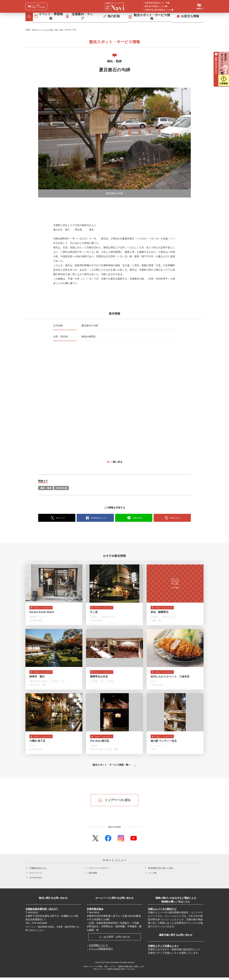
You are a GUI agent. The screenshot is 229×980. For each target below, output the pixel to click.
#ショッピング (158, 748)
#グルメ (42, 618)
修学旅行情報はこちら (155, 7)
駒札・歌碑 (59, 30)
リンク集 (152, 875)
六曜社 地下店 (37, 743)
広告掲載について (98, 948)
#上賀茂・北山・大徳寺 (102, 683)
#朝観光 (33, 618)
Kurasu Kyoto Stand (42, 613)
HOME (28, 30)
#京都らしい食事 (98, 618)
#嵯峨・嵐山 (157, 621)
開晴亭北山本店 (99, 678)
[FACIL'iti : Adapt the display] (36, 6)
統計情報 (93, 875)
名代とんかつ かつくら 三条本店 (170, 678)
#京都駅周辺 (36, 621)
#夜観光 (94, 748)
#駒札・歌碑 (46, 488)
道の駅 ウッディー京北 (164, 743)
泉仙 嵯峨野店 (160, 613)
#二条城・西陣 (111, 751)
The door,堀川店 (100, 743)
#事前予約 (35, 683)
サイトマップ (36, 875)
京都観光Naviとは (38, 871)
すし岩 (94, 613)
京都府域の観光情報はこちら (158, 10)
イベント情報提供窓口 (101, 951)
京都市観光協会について (156, 3)
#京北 (153, 751)
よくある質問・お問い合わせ (115, 939)
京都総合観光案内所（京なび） (42, 911)
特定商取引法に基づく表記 (161, 871)
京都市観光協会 (95, 911)
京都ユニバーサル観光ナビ (162, 911)
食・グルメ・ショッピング (45, 608)
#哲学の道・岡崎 (38, 686)
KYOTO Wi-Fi (36, 880)
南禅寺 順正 (37, 678)
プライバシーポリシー (99, 871)
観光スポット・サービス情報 (43, 30)
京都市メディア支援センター (163, 948)
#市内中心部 (61, 488)
